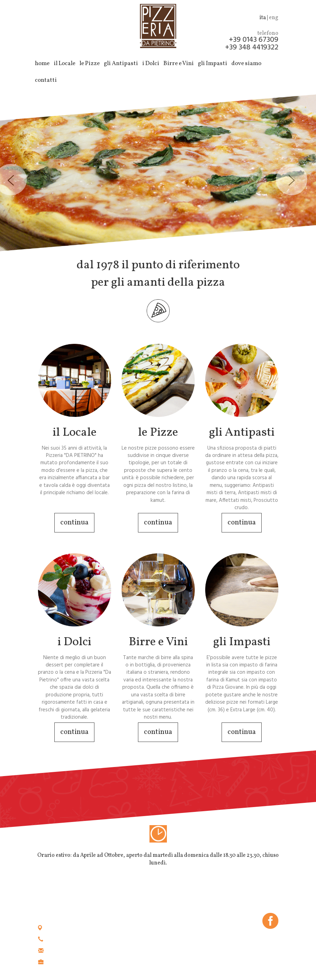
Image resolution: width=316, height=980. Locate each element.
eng (274, 18)
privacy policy (261, 939)
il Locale (64, 64)
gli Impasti (213, 64)
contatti (46, 80)
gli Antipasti (121, 64)
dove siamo (246, 64)
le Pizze (90, 64)
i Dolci (151, 64)
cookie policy (224, 939)
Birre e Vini (179, 64)
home (42, 64)
